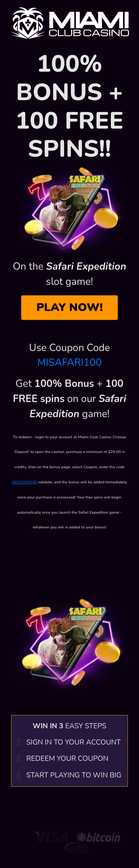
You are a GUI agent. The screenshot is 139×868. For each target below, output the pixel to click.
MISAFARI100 (70, 363)
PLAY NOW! (69, 307)
